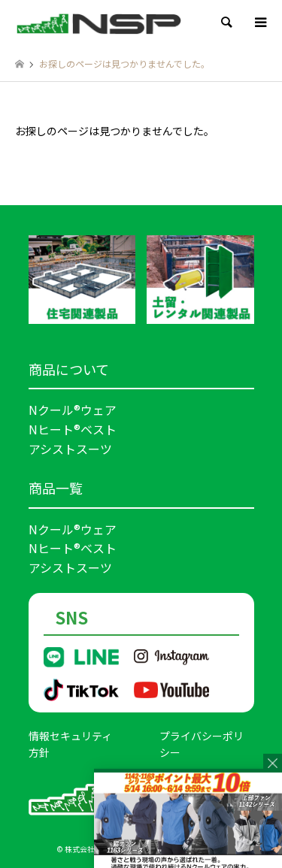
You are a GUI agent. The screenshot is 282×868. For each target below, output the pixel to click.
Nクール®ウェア (73, 410)
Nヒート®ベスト (73, 429)
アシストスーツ (70, 449)
